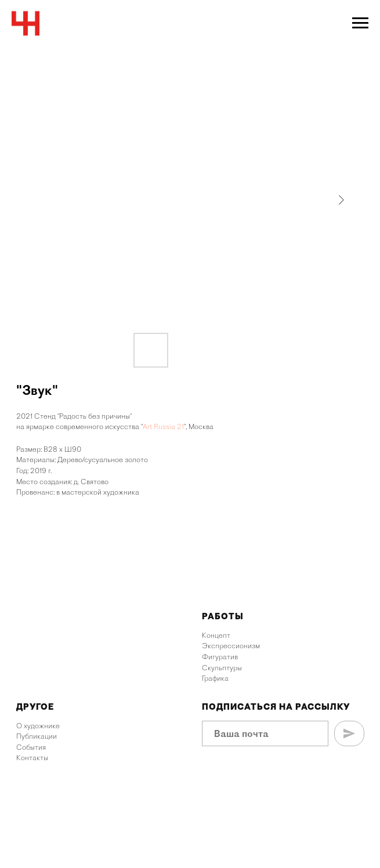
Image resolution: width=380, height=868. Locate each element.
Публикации (37, 736)
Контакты (32, 758)
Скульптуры (222, 668)
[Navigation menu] (360, 23)
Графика (215, 678)
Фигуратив (220, 657)
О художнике (38, 726)
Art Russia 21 (163, 426)
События (31, 747)
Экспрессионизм (231, 646)
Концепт (216, 635)
